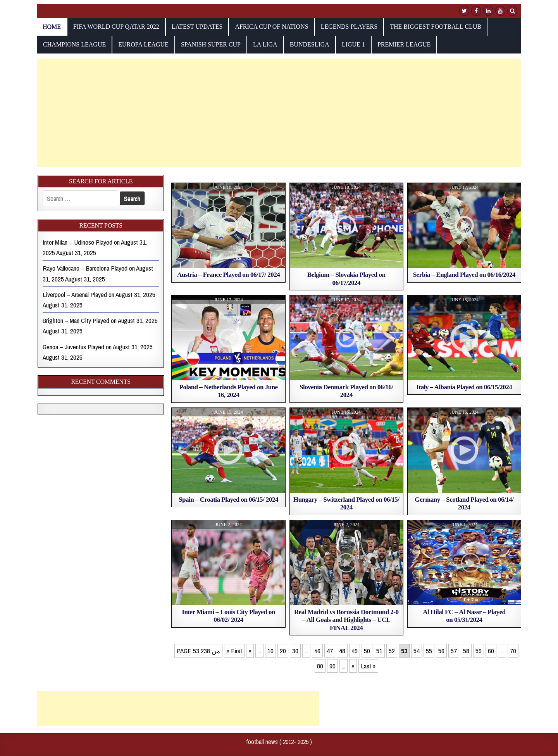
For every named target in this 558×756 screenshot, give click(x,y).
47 (330, 651)
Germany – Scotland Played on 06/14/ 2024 (464, 503)
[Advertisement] (269, 113)
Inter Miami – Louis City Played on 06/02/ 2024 (228, 616)
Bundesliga (310, 44)
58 (466, 651)
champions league (74, 44)
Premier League (404, 44)
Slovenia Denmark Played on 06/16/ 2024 (346, 391)
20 (283, 651)
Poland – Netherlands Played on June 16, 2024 (229, 391)
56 (441, 651)
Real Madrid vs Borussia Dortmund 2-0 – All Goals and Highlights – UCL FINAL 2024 (346, 620)
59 (479, 651)
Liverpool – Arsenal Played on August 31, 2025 (99, 294)
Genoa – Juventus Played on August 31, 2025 (98, 347)
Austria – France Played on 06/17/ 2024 (228, 275)
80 (320, 666)
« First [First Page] (234, 651)
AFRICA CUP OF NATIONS (271, 27)
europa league (143, 44)
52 (392, 651)
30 (295, 651)
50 (367, 651)
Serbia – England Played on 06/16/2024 (464, 275)
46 (317, 651)
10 (270, 651)
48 (342, 651)
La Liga (265, 44)
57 (454, 651)
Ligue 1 (353, 44)
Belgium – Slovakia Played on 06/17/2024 (346, 279)
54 (417, 651)
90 (332, 666)
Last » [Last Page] (368, 666)
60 (491, 651)
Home (52, 27)
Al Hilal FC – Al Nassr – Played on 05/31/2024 (464, 616)
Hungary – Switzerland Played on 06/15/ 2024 (346, 503)
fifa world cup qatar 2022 (116, 27)
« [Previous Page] (250, 651)
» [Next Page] (353, 666)
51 (379, 651)
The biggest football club (436, 27)
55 (429, 651)
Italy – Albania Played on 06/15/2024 (464, 387)
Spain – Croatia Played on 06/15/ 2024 (228, 500)
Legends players (349, 27)
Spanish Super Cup (211, 44)
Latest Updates (197, 27)
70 (513, 651)
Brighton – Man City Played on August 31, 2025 (100, 320)
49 (355, 651)
